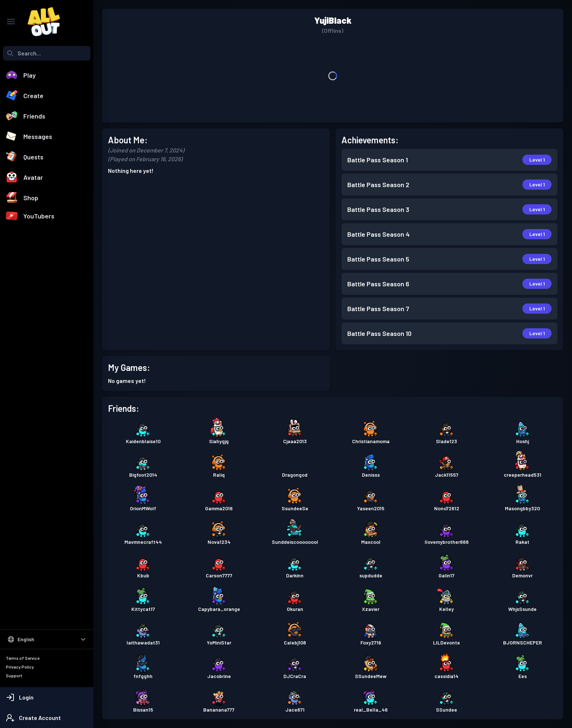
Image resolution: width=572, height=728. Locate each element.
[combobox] (47, 53)
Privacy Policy (20, 667)
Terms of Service (23, 658)
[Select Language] (47, 639)
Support (14, 675)
